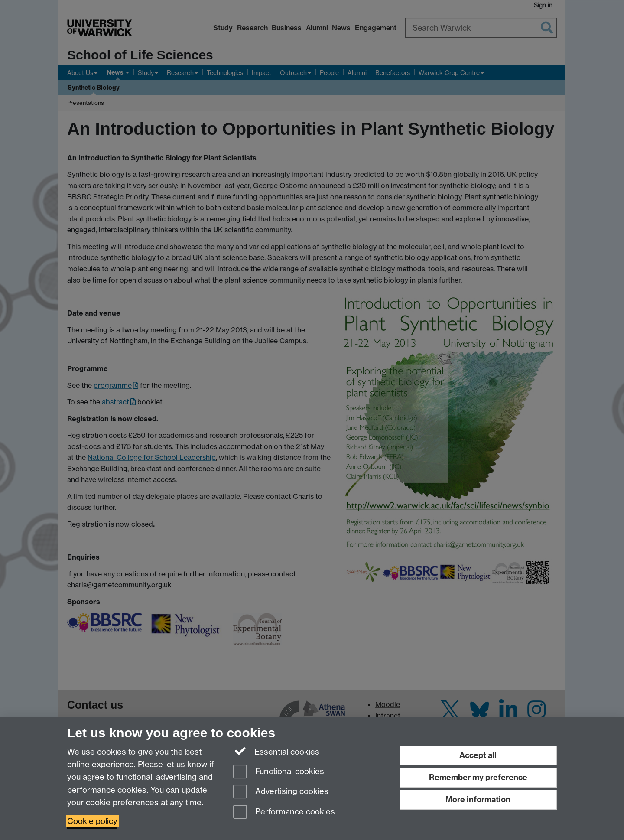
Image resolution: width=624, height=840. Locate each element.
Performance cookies (284, 812)
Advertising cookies (281, 792)
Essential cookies (276, 751)
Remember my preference (478, 777)
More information (478, 799)
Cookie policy (92, 821)
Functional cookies (279, 772)
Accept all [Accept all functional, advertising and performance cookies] (478, 755)
